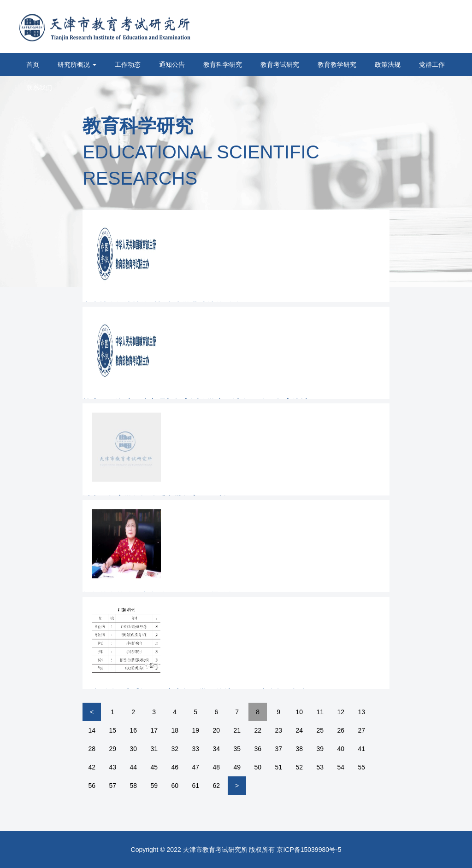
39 (320, 749)
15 (112, 730)
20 (216, 730)
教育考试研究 (280, 64)
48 (216, 767)
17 (154, 730)
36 (258, 749)
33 (195, 749)
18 (175, 730)
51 (278, 767)
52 (299, 767)
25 (320, 730)
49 (237, 767)
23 (278, 730)
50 (258, 767)
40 (341, 749)
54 (341, 767)
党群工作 (432, 64)
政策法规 (388, 64)
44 (133, 767)
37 (278, 749)
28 (92, 749)
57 (112, 786)
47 (195, 767)
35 (237, 749)
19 (195, 730)
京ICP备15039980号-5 (309, 850)
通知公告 (172, 64)
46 (175, 767)
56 (92, 786)
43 (112, 767)
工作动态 (128, 64)
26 (341, 730)
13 (361, 712)
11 (320, 712)
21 (237, 730)
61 (195, 786)
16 (133, 730)
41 (361, 749)
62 (216, 786)
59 (154, 786)
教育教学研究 (337, 64)
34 (216, 749)
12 (341, 712)
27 (361, 730)
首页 (33, 64)
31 (154, 749)
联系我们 (39, 87)
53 (320, 767)
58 (133, 786)
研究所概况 (77, 64)
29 (112, 749)
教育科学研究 (223, 64)
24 (299, 730)
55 (361, 767)
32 (175, 749)
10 (299, 712)
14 (92, 730)
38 (299, 749)
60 (175, 786)
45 (154, 767)
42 (92, 767)
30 (133, 749)
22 (258, 730)
